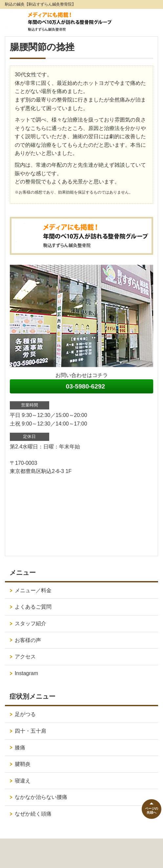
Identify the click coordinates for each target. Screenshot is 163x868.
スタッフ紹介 (31, 623)
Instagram (26, 673)
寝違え (23, 781)
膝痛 (20, 748)
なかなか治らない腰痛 (41, 797)
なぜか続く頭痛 (33, 814)
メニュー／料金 (33, 590)
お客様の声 (28, 640)
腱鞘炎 (23, 764)
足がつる (25, 714)
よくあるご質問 (33, 607)
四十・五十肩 (31, 731)
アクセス (25, 657)
